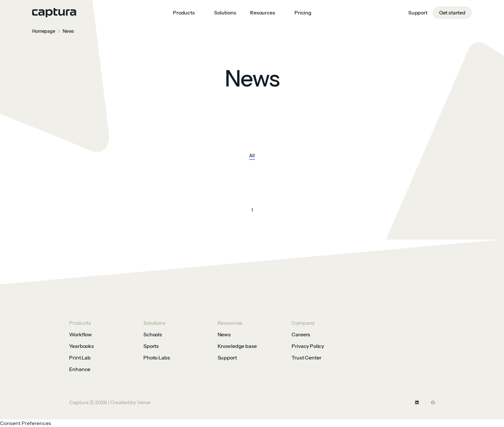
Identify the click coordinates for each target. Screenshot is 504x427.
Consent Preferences (26, 423)
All (252, 156)
